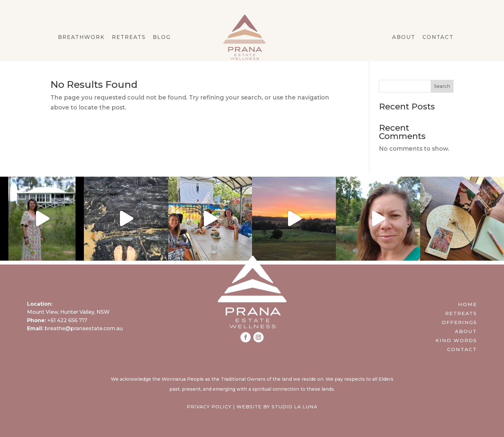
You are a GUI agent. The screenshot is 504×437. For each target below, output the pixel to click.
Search (442, 86)
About (404, 38)
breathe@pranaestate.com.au (84, 328)
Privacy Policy (209, 407)
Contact (438, 38)
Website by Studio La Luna (277, 407)
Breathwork (81, 38)
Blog (162, 38)
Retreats (129, 38)
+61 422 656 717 (67, 320)
